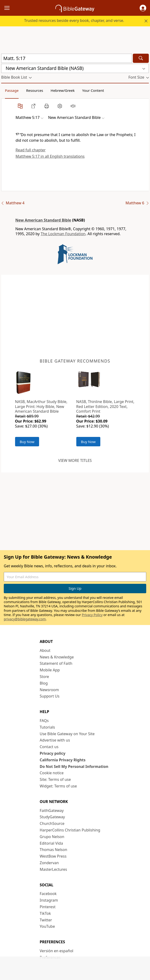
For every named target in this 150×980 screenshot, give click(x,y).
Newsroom (49, 690)
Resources (35, 90)
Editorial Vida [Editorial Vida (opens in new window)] (51, 843)
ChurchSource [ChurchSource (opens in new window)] (52, 823)
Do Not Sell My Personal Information (74, 766)
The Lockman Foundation (63, 234)
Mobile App (50, 670)
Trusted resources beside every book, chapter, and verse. (74, 20)
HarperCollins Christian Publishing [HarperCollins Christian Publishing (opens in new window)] (70, 830)
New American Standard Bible (43, 220)
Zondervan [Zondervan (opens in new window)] (49, 863)
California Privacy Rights (63, 760)
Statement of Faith (56, 663)
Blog (44, 683)
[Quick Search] (67, 58)
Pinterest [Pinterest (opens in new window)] (48, 907)
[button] (143, 8)
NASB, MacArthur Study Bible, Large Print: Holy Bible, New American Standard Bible (41, 407)
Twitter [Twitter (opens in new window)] (46, 920)
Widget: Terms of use (58, 786)
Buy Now (27, 442)
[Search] (141, 58)
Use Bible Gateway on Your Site (67, 734)
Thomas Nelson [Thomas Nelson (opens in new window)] (54, 850)
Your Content (93, 90)
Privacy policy (53, 753)
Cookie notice (52, 773)
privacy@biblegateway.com (25, 619)
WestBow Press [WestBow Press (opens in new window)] (53, 856)
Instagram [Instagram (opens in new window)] (49, 900)
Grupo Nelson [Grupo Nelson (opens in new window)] (52, 837)
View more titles (75, 460)
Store (45, 677)
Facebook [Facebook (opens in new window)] (48, 894)
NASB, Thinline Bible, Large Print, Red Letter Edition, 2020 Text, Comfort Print (105, 407)
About (45, 650)
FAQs (44, 721)
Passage (12, 90)
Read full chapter (31, 150)
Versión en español (57, 951)
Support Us (50, 696)
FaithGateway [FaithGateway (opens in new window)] (52, 811)
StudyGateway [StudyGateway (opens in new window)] (52, 817)
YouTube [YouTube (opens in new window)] (47, 926)
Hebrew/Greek (63, 90)
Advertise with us (55, 740)
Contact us (49, 747)
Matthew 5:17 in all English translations (50, 156)
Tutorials (47, 727)
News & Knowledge (57, 657)
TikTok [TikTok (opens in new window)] (45, 913)
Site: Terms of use (55, 779)
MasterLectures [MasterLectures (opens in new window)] (53, 869)
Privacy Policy (92, 615)
